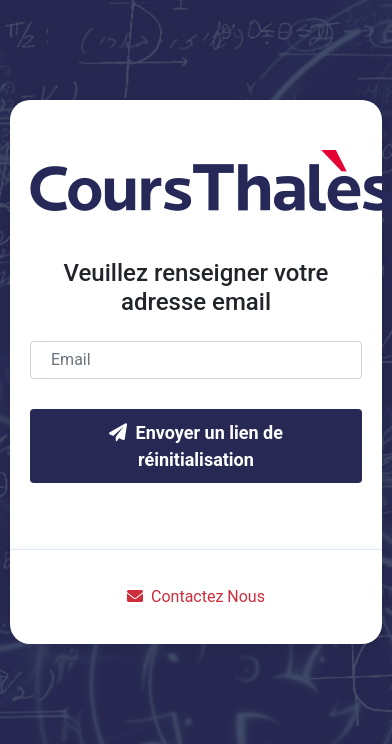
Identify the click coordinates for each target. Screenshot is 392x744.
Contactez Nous (196, 596)
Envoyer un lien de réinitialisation (196, 446)
